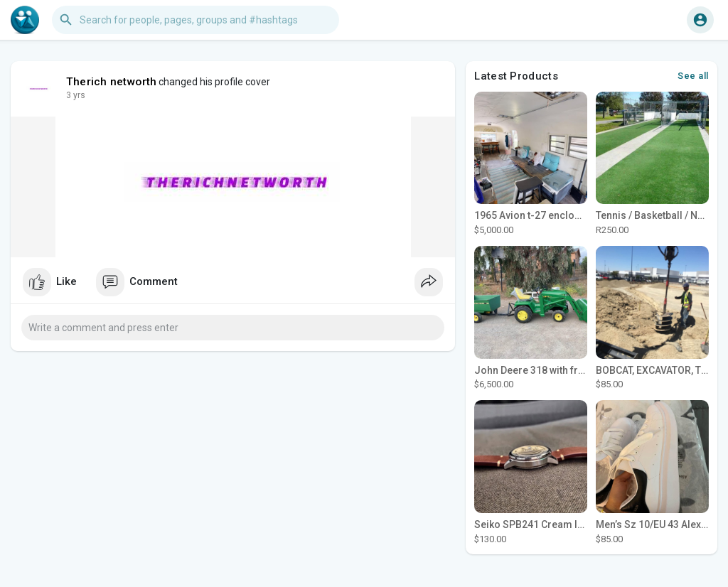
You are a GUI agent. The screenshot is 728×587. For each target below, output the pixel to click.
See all (693, 76)
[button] (196, 20)
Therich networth (111, 82)
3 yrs (76, 95)
